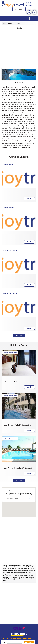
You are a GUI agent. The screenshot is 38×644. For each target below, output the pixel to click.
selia (19, 629)
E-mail (4, 642)
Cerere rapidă (19, 9)
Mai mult (19, 335)
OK (29, 498)
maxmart (19, 634)
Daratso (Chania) (9, 164)
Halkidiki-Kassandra (10, 353)
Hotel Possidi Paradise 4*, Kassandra (18, 468)
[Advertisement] (19, 49)
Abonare (29, 642)
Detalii (29, 199)
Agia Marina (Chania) (10, 251)
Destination (11, 24)
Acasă (4, 24)
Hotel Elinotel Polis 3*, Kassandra (17, 425)
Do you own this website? (12, 498)
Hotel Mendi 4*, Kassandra (14, 382)
